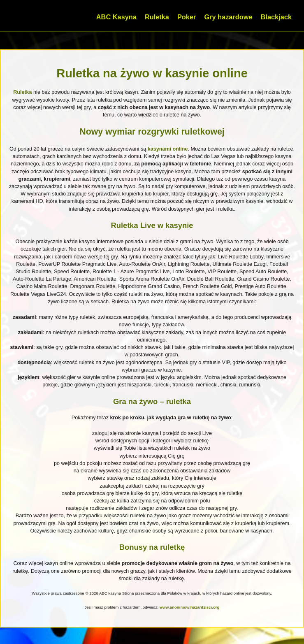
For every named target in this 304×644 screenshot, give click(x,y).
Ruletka (157, 17)
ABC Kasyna (116, 17)
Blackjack (276, 17)
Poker (187, 17)
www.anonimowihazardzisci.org (190, 607)
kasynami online (168, 149)
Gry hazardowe (228, 17)
